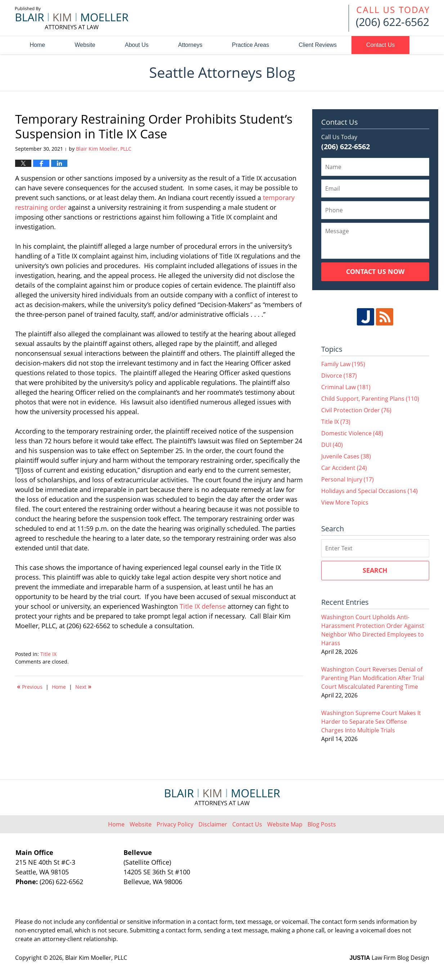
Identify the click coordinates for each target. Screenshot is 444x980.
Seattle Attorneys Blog (72, 18)
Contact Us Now (375, 271)
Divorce (339, 376)
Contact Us (380, 45)
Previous (30, 686)
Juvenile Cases (346, 456)
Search (375, 570)
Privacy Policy (175, 824)
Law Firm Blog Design (389, 958)
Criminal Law (346, 387)
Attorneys (190, 45)
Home (38, 45)
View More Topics (345, 502)
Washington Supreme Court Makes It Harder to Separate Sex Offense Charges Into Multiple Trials (371, 722)
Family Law (343, 364)
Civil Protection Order (356, 410)
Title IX (48, 654)
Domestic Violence (352, 433)
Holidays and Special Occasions (369, 491)
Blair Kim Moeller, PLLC (96, 958)
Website (85, 45)
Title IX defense (203, 606)
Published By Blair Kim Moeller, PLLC (389, 18)
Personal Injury (347, 479)
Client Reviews (318, 45)
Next (83, 686)
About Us (137, 45)
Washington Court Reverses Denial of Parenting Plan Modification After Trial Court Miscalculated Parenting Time (373, 678)
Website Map (285, 824)
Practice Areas (250, 45)
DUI (332, 445)
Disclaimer (213, 824)
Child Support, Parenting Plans (370, 399)
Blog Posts (322, 824)
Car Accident (344, 468)
